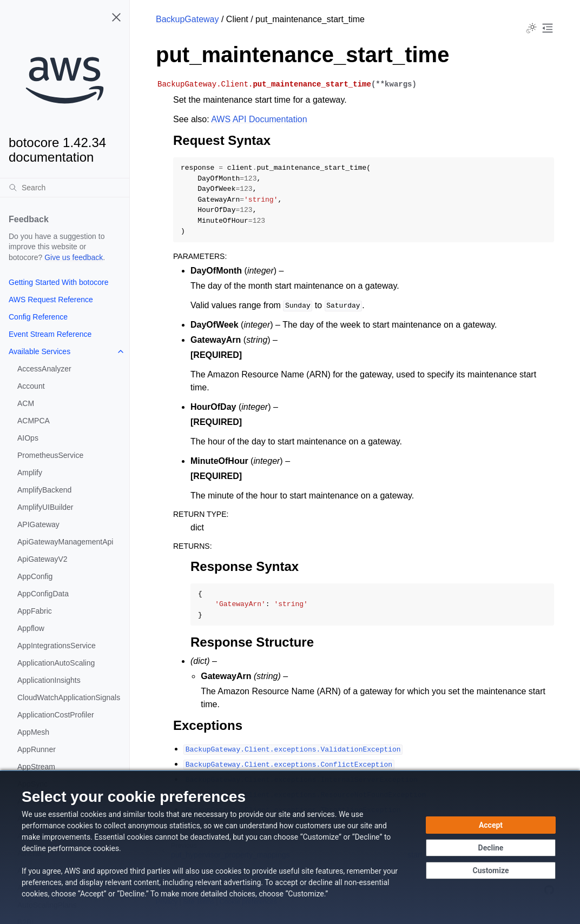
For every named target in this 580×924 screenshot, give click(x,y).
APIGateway (38, 524)
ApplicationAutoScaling (56, 663)
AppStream (36, 767)
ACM (26, 403)
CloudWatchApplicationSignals (69, 697)
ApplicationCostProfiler (56, 715)
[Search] (65, 188)
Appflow (31, 628)
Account (31, 386)
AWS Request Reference (51, 300)
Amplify (30, 473)
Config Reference (38, 317)
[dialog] (290, 847)
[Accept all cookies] (491, 825)
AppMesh (33, 732)
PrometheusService (50, 455)
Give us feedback (74, 257)
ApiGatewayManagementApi (65, 542)
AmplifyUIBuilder (45, 507)
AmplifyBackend (44, 490)
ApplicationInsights (49, 680)
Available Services (39, 351)
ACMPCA (34, 421)
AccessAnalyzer (44, 369)
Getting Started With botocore (58, 282)
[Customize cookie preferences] (491, 870)
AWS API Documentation (259, 119)
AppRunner (37, 749)
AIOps (28, 438)
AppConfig (35, 576)
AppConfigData (43, 594)
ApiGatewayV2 (42, 559)
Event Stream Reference (50, 334)
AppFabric (35, 611)
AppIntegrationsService (57, 646)
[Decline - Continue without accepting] (491, 848)
